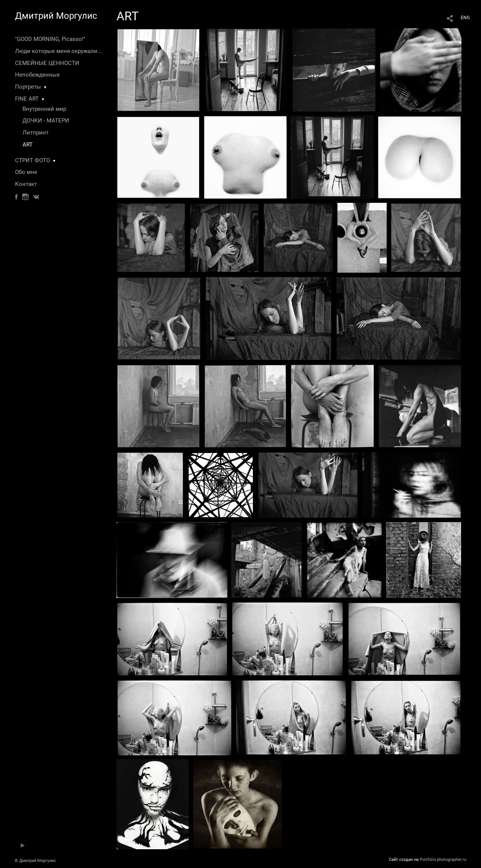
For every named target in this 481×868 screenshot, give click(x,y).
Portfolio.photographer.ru (443, 860)
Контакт (26, 184)
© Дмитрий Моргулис (35, 861)
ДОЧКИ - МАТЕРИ (46, 121)
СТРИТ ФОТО (33, 160)
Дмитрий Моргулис (56, 16)
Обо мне (26, 172)
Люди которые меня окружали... (58, 51)
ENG (465, 18)
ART (28, 145)
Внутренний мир (44, 109)
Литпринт (36, 133)
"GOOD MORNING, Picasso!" (50, 39)
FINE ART (27, 99)
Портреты (28, 87)
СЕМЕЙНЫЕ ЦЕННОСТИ (47, 63)
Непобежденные (37, 75)
